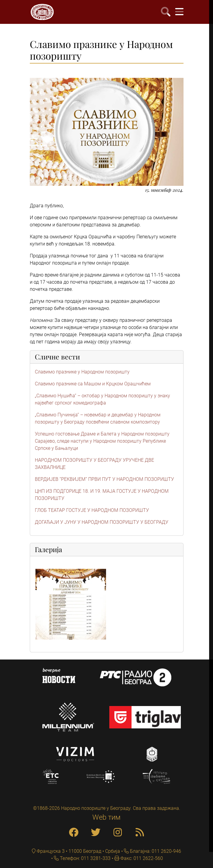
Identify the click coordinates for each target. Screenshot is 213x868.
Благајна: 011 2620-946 (155, 851)
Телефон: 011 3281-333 (85, 858)
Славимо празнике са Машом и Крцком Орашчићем (93, 384)
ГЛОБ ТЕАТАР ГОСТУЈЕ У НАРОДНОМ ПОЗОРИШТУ (92, 510)
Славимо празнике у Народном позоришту (82, 372)
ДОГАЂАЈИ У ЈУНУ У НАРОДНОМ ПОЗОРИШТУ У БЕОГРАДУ (102, 522)
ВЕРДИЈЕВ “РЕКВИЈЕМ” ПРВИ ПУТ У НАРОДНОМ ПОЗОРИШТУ (104, 479)
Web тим (107, 817)
